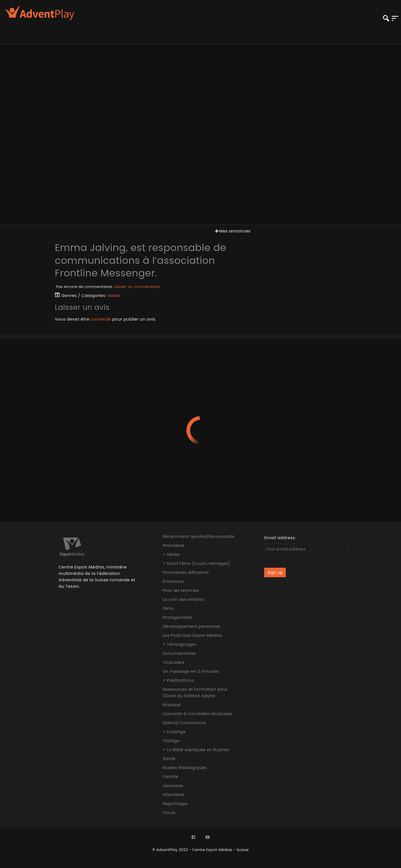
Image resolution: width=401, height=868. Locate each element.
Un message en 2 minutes (191, 671)
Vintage (171, 741)
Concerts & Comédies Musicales (198, 714)
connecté (101, 319)
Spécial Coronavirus (184, 723)
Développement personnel (191, 626)
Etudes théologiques (185, 768)
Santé (169, 759)
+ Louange (174, 732)
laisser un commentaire (137, 287)
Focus (169, 813)
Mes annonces (232, 231)
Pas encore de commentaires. (108, 287)
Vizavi (114, 296)
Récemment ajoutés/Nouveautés (198, 536)
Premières (173, 545)
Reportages (175, 804)
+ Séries (171, 554)
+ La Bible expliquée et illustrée (196, 750)
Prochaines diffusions (186, 572)
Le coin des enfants (184, 599)
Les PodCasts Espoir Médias (192, 635)
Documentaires (179, 653)
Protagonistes (177, 617)
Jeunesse (173, 786)
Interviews (173, 795)
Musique (172, 705)
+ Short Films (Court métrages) (196, 563)
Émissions (173, 581)
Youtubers (173, 662)
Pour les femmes (181, 590)
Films (168, 608)
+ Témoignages (180, 644)
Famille (170, 777)
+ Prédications (178, 680)
